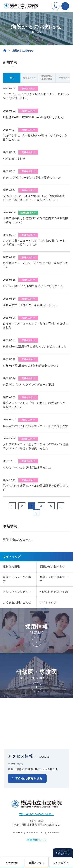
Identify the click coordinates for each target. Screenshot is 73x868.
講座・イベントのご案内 (17, 579)
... (61, 506)
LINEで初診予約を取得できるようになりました (33, 286)
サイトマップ (48, 602)
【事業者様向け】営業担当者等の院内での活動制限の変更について (36, 220)
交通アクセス (36, 863)
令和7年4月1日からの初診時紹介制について (31, 366)
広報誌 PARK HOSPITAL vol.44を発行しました (33, 117)
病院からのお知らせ (52, 566)
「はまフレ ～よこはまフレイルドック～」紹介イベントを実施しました (36, 96)
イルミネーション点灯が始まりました (27, 467)
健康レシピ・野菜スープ (54, 579)
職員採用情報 (11, 566)
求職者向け (64, 78)
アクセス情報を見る (29, 778)
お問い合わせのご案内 (54, 592)
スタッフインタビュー (17, 592)
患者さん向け (29, 78)
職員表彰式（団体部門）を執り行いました (30, 305)
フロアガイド (61, 863)
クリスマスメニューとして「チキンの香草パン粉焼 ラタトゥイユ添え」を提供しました (36, 446)
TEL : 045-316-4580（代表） (36, 814)
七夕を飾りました (14, 159)
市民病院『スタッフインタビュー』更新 (28, 385)
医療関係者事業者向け (47, 78)
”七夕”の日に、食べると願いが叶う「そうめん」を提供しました (35, 137)
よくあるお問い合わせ (17, 602)
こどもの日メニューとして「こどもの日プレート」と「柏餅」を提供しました (36, 243)
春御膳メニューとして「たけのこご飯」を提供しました (36, 265)
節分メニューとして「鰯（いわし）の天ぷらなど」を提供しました (36, 405)
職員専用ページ (37, 840)
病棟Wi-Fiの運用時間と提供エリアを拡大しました (35, 346)
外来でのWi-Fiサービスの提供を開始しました (32, 178)
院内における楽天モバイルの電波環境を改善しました (36, 488)
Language (12, 863)
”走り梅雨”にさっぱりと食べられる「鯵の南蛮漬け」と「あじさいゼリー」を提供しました (34, 198)
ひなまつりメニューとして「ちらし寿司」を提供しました (36, 325)
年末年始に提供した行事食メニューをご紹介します (36, 426)
